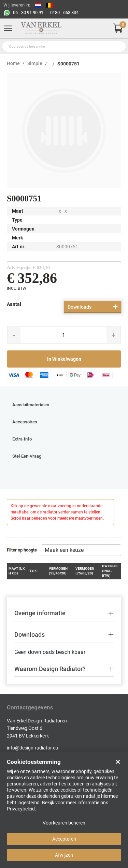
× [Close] (118, 762)
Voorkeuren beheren (64, 823)
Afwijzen (64, 855)
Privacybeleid (21, 809)
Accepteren (64, 839)
